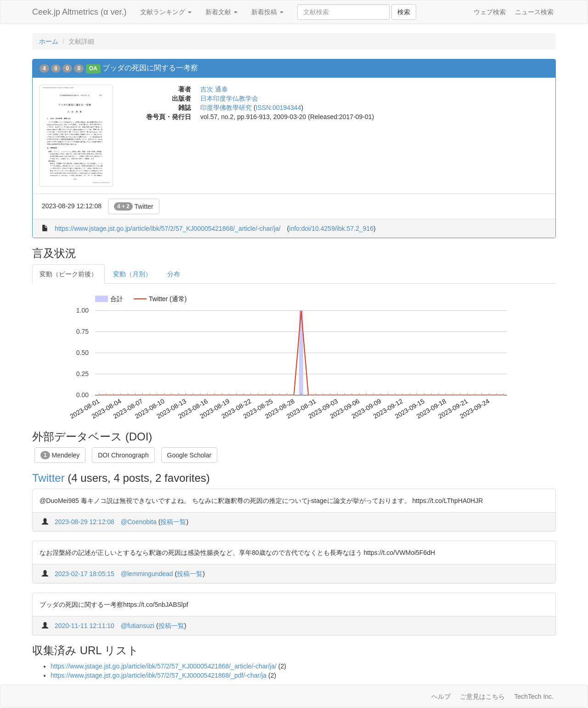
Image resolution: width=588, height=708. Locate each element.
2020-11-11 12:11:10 (85, 626)
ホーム (49, 41)
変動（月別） (132, 274)
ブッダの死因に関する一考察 (150, 68)
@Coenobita (139, 522)
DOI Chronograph (123, 455)
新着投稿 (267, 12)
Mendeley (60, 455)
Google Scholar (189, 455)
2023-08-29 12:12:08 (85, 522)
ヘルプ (441, 697)
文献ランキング (166, 12)
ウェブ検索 (490, 12)
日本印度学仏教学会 (229, 98)
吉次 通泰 (214, 89)
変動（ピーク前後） (68, 274)
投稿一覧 (173, 522)
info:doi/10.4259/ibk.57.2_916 (331, 228)
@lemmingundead (147, 574)
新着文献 (221, 12)
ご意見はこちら (482, 697)
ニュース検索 (534, 12)
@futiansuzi (138, 626)
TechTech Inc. (534, 697)
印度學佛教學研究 (226, 108)
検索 (404, 12)
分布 (174, 274)
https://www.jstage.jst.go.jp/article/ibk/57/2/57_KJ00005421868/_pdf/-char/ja (158, 675)
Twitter (134, 206)
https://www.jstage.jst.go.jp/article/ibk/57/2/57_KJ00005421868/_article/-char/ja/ (168, 228)
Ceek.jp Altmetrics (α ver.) (79, 12)
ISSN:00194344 (279, 108)
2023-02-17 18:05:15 (85, 574)
